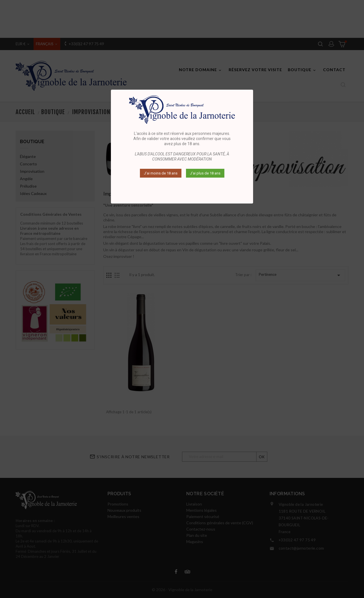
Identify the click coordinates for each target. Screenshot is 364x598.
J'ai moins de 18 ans (161, 173)
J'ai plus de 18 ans (205, 173)
